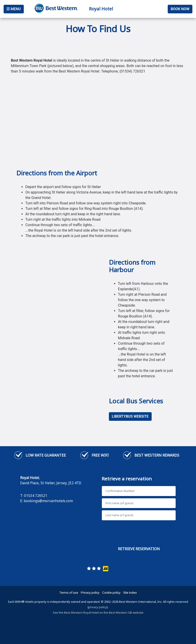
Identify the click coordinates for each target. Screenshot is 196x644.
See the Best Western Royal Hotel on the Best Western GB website (98, 613)
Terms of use (69, 593)
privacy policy (98, 607)
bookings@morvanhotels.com (48, 501)
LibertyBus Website (130, 416)
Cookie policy (111, 593)
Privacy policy (90, 593)
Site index (130, 593)
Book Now (180, 9)
